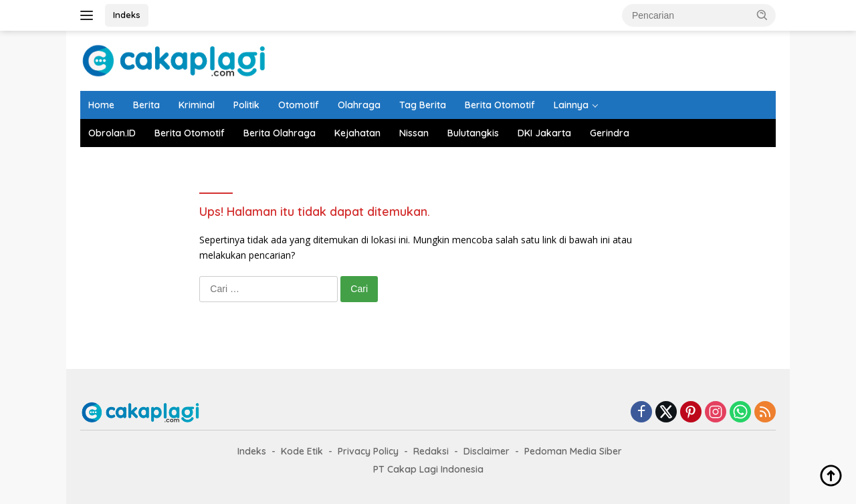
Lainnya (571, 105)
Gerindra (610, 133)
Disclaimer (487, 451)
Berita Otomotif (500, 105)
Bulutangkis (473, 133)
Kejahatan (357, 133)
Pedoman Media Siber (573, 451)
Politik (246, 105)
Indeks (127, 15)
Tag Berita (423, 105)
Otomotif (299, 105)
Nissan (414, 133)
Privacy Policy (368, 451)
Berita (146, 105)
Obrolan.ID (112, 133)
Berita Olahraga (280, 133)
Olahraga (359, 105)
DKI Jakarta (544, 133)
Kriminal (197, 105)
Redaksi (431, 451)
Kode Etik (302, 451)
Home (101, 105)
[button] (762, 15)
